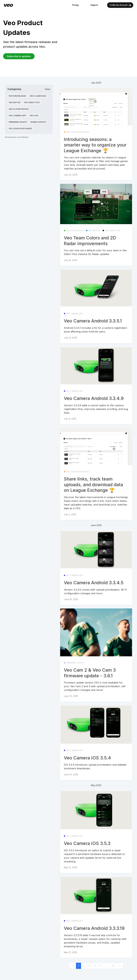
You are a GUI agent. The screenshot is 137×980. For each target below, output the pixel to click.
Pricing (75, 5)
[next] (120, 966)
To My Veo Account (120, 5)
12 (113, 966)
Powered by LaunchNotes (17, 137)
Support (94, 5)
